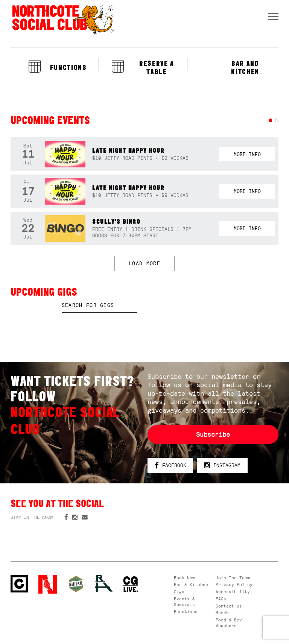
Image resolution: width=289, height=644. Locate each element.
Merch (222, 613)
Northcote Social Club (63, 19)
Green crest (76, 584)
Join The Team (233, 578)
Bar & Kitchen (191, 585)
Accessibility (233, 592)
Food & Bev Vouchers (229, 623)
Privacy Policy (234, 585)
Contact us (229, 606)
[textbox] (99, 305)
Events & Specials (184, 602)
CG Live (131, 584)
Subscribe (213, 434)
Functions (186, 612)
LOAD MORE (144, 264)
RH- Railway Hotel (104, 584)
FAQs (221, 599)
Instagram (222, 466)
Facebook (170, 466)
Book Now (184, 578)
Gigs (179, 592)
